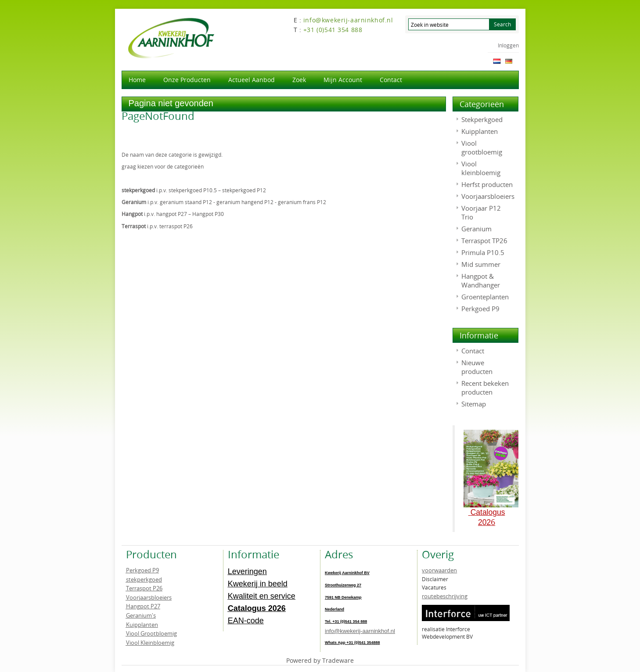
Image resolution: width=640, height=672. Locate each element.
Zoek (299, 80)
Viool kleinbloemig (481, 168)
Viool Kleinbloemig (150, 643)
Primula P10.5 (483, 252)
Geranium (476, 229)
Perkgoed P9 (480, 309)
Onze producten (187, 80)
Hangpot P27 (143, 606)
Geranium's (141, 615)
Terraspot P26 (144, 588)
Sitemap (474, 404)
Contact (391, 80)
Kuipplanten (480, 131)
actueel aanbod (252, 80)
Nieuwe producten (477, 367)
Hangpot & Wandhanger (481, 280)
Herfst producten (487, 184)
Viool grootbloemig (482, 147)
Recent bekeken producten (485, 388)
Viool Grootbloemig (151, 633)
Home (137, 80)
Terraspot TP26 (484, 241)
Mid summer (481, 264)
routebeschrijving (445, 596)
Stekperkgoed (482, 119)
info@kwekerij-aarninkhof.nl (360, 631)
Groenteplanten (485, 297)
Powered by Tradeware (320, 660)
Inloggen (508, 45)
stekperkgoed (144, 579)
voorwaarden (439, 570)
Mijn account (343, 80)
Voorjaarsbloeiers (488, 196)
